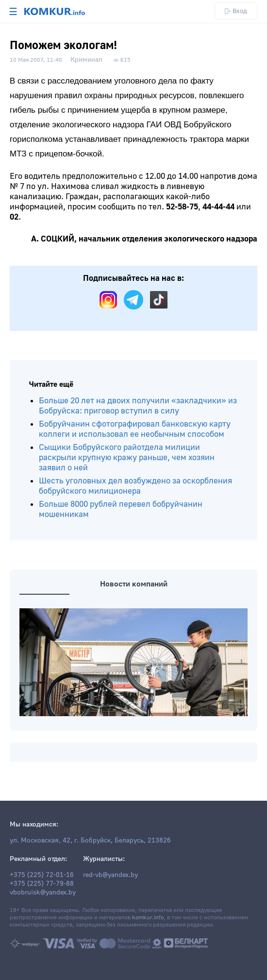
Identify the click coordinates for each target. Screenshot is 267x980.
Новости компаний (134, 584)
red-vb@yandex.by (110, 875)
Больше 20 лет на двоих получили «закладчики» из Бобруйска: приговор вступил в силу (138, 406)
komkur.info (148, 918)
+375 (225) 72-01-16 (42, 875)
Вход (236, 11)
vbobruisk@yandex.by (43, 893)
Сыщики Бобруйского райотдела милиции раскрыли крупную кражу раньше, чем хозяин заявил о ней (127, 457)
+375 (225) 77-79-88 (42, 884)
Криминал (86, 60)
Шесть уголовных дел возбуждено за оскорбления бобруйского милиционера (135, 486)
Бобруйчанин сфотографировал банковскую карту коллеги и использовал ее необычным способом (135, 429)
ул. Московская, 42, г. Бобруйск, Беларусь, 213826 (90, 841)
